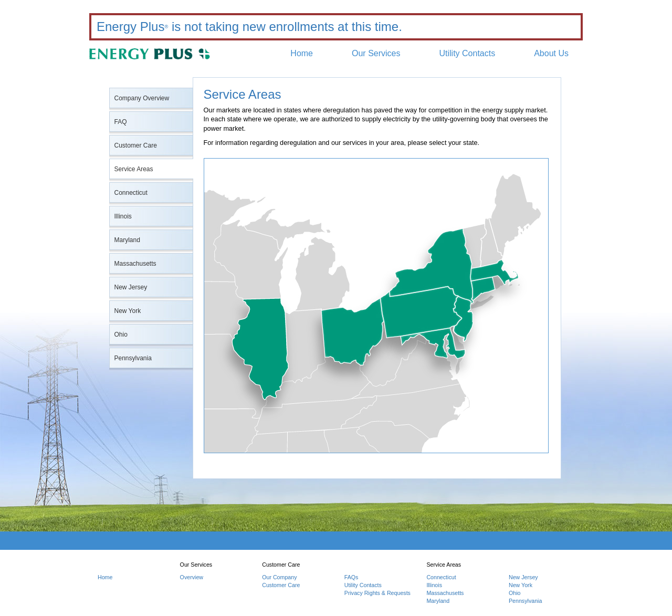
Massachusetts (135, 264)
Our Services (376, 53)
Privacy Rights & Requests (377, 593)
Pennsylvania (133, 358)
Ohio (121, 335)
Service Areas (134, 169)
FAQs (351, 577)
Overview (192, 577)
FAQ (121, 122)
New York (128, 311)
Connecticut (131, 193)
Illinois (123, 216)
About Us (551, 53)
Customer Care (136, 145)
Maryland (127, 240)
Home (302, 53)
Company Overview (142, 98)
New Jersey (131, 287)
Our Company (279, 577)
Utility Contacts (467, 53)
